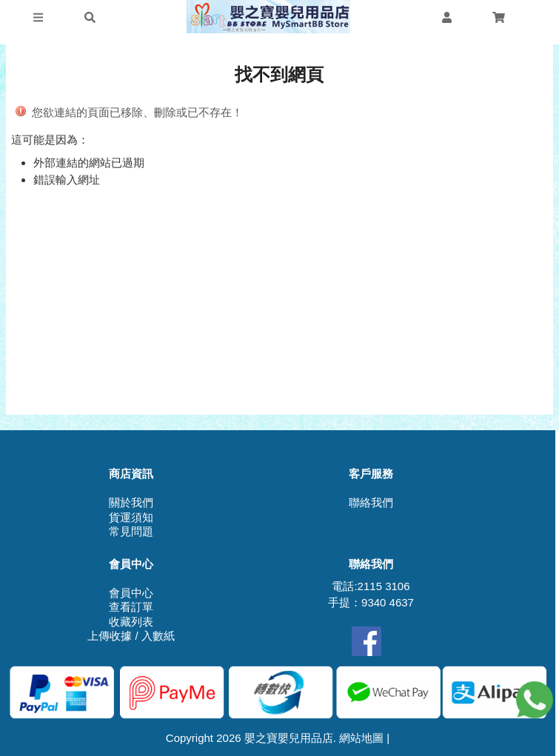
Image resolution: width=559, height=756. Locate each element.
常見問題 (131, 531)
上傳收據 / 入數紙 (131, 636)
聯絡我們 (371, 502)
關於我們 (131, 502)
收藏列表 (131, 622)
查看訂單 (131, 607)
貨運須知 (131, 517)
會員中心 (131, 593)
